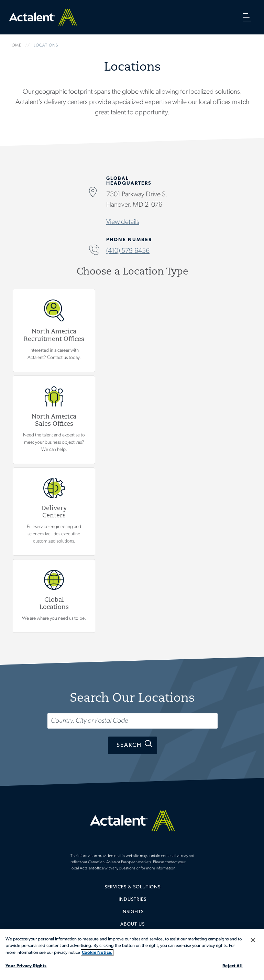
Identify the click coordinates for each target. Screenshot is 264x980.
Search (129, 745)
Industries (133, 900)
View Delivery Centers (54, 512)
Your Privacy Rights (26, 966)
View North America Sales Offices (54, 420)
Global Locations (54, 596)
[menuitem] (132, 890)
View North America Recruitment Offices (54, 330)
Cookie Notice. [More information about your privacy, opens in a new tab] (97, 953)
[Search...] (133, 721)
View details (123, 223)
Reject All (232, 966)
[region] (132, 955)
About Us (133, 924)
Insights (133, 912)
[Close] (253, 940)
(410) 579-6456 (128, 251)
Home (43, 17)
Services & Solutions (133, 887)
